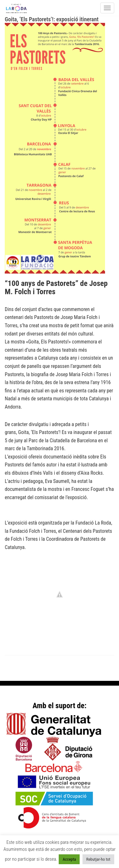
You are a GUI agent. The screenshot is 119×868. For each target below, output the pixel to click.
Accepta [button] (69, 859)
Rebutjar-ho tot (98, 859)
